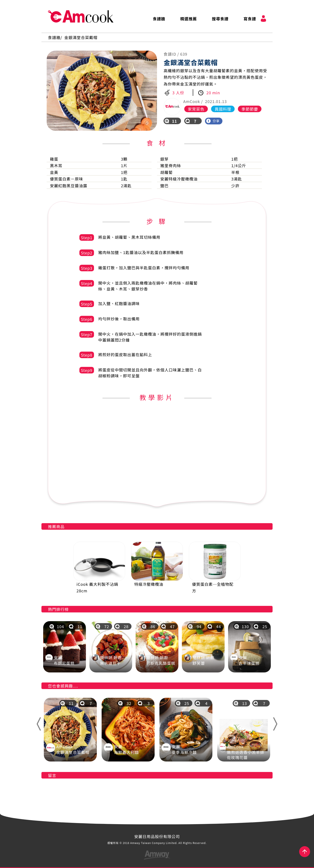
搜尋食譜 (220, 19)
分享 (213, 121)
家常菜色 (196, 109)
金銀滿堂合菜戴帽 (81, 37)
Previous (38, 724)
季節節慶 (250, 109)
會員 (263, 19)
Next (277, 724)
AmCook (81, 16)
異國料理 (223, 109)
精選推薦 (189, 19)
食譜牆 (159, 19)
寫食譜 (250, 19)
